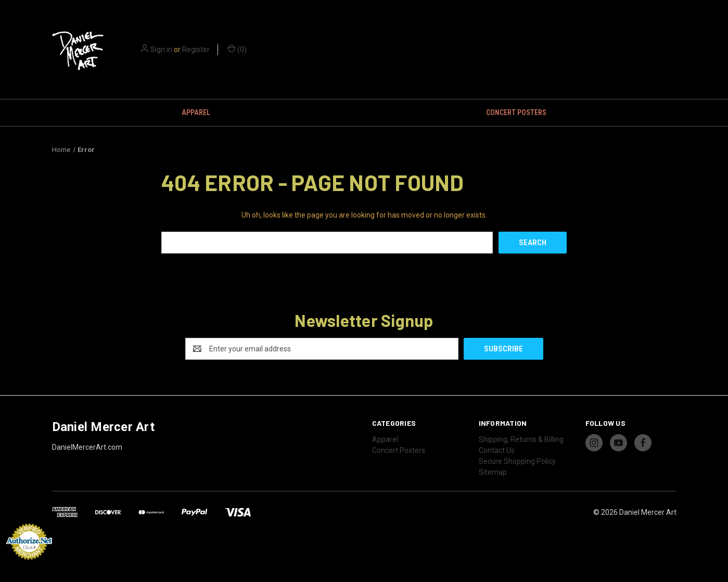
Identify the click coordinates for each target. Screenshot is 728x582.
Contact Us (497, 450)
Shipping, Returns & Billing (521, 439)
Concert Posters (516, 112)
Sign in (161, 49)
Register (196, 49)
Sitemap (493, 472)
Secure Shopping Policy (517, 461)
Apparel (196, 112)
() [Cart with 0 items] (237, 49)
